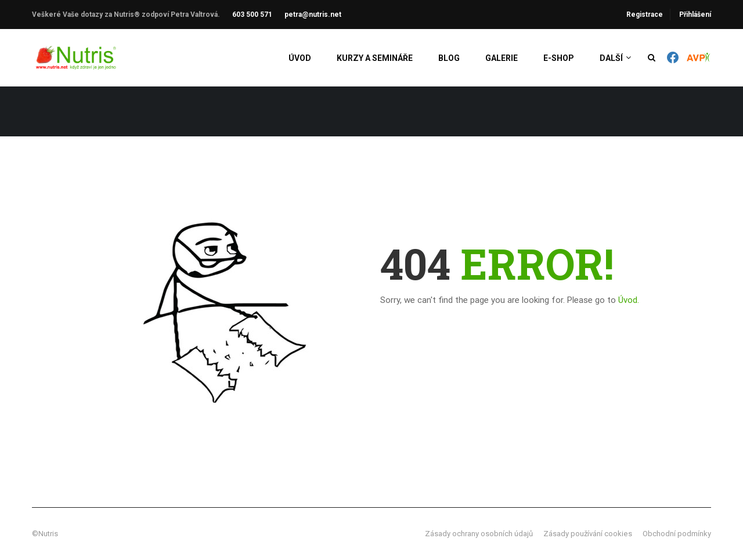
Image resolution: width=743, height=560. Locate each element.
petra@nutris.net (313, 15)
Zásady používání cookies (588, 534)
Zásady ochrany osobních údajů (479, 534)
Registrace (645, 15)
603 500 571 (252, 15)
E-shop (559, 58)
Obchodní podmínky (677, 534)
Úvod (300, 58)
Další (611, 58)
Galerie (502, 58)
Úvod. (629, 300)
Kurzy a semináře (375, 58)
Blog (449, 58)
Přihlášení (695, 15)
